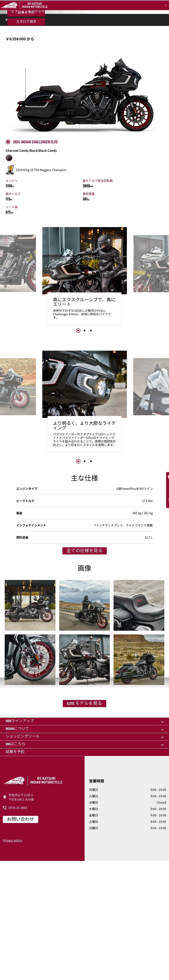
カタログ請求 (26, 61)
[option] (85, 343)
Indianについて (17, 848)
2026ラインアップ (20, 840)
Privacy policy (13, 959)
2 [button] (85, 396)
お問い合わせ (20, 938)
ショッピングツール (23, 855)
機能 (23, 86)
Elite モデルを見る (84, 802)
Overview (11, 86)
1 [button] (78, 396)
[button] (11, 346)
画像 (42, 86)
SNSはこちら (16, 863)
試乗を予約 (26, 52)
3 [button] (91, 396)
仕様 (33, 86)
